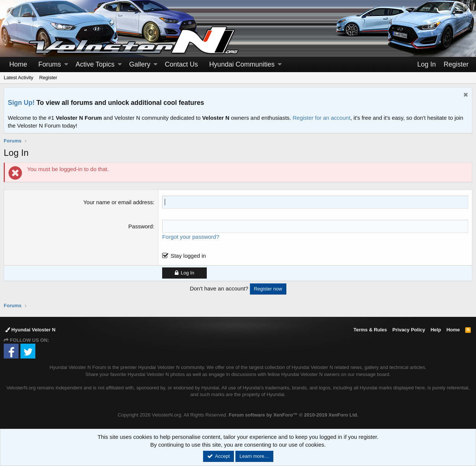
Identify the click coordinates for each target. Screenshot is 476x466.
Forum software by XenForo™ (293, 415)
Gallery (140, 64)
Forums (50, 64)
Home (18, 64)
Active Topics (95, 64)
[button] (66, 65)
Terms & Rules (370, 330)
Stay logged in (188, 256)
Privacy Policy (409, 330)
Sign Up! (21, 103)
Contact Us (181, 64)
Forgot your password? (191, 237)
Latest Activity (18, 78)
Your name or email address (118, 202)
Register (48, 78)
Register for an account (321, 118)
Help (436, 330)
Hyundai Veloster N (30, 330)
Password (141, 226)
